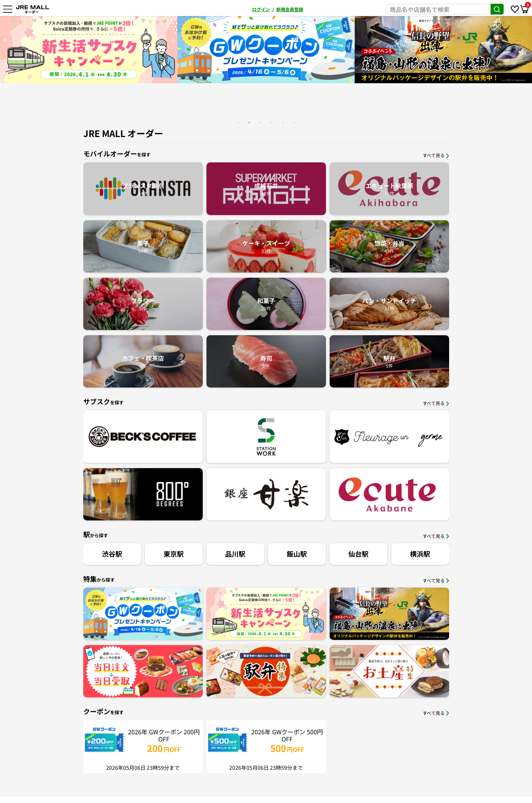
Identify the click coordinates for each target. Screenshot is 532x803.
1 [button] (238, 122)
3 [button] (261, 122)
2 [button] (249, 122)
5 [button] (283, 122)
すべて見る (436, 155)
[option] (249, 50)
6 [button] (294, 122)
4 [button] (272, 122)
